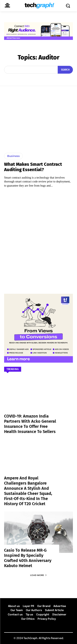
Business (13, 156)
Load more (38, 575)
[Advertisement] (38, 239)
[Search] (65, 70)
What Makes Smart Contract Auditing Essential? (33, 167)
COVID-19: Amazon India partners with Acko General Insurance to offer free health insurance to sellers (30, 424)
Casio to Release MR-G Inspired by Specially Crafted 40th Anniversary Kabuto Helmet (28, 558)
